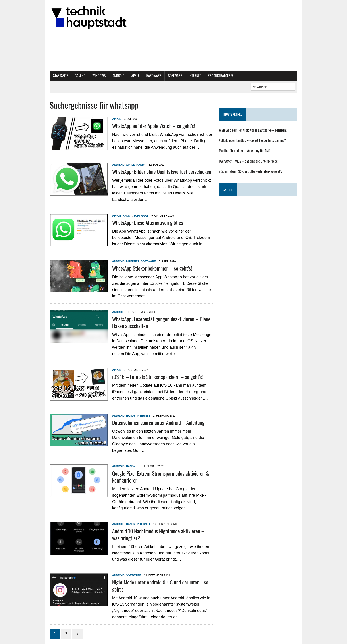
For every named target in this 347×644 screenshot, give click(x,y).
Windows (92, 76)
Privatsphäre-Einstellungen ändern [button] (244, 635)
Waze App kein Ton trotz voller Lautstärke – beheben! (255, 130)
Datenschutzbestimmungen (205, 635)
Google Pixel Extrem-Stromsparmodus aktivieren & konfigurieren (154, 466)
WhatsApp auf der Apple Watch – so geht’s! (147, 126)
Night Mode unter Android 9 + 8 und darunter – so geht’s (160, 572)
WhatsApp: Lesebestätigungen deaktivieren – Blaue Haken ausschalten (154, 317)
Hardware (147, 76)
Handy (134, 165)
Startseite (54, 76)
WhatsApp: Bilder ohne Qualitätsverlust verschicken (155, 171)
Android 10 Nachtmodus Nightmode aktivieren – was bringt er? (156, 524)
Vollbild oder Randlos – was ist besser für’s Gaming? (255, 140)
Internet (188, 76)
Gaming (73, 76)
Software (168, 76)
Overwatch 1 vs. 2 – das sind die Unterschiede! (251, 161)
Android (112, 76)
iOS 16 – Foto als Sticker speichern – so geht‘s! (151, 371)
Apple (129, 76)
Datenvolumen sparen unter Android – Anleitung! (152, 417)
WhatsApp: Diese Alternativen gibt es (141, 217)
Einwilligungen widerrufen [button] (243, 639)
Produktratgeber (214, 76)
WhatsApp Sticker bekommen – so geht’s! (145, 263)
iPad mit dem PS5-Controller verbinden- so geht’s (253, 171)
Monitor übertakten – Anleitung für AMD (247, 151)
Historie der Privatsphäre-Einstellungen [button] (201, 639)
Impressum (179, 635)
